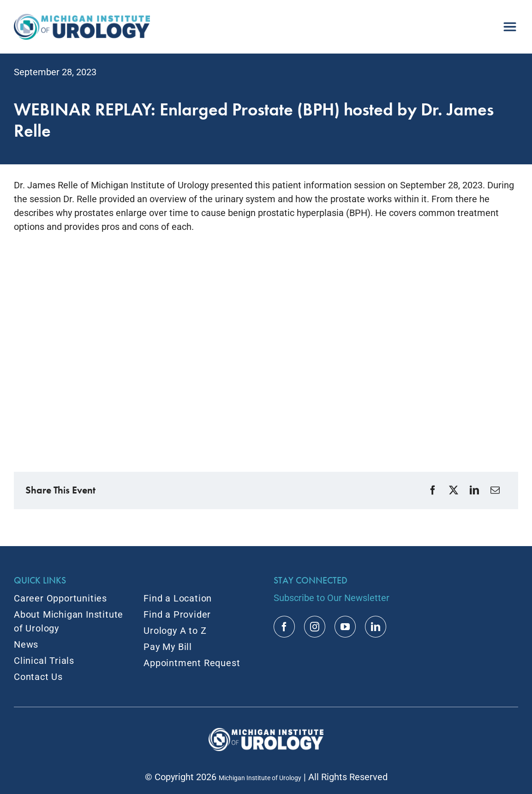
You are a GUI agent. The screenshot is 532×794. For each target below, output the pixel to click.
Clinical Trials (44, 661)
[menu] (510, 23)
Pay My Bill (168, 647)
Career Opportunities (60, 598)
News (26, 644)
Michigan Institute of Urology (260, 778)
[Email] (496, 490)
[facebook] (284, 627)
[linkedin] (376, 627)
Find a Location (178, 598)
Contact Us (38, 677)
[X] (455, 490)
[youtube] (345, 627)
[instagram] (315, 627)
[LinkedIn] (475, 490)
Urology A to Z (175, 631)
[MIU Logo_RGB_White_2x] (266, 733)
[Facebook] (434, 490)
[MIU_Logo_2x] (82, 18)
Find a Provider (177, 614)
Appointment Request (192, 663)
